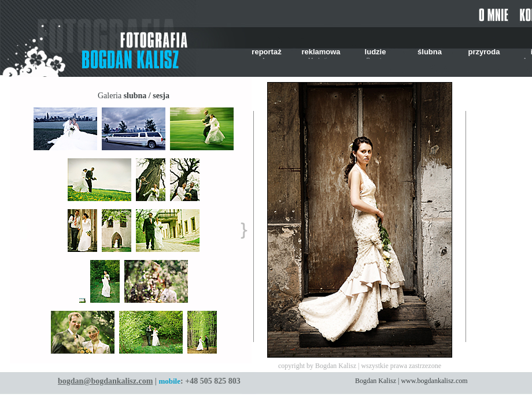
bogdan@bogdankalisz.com (105, 381)
